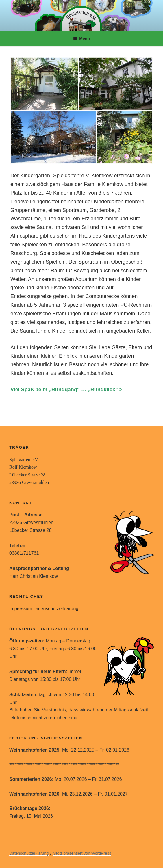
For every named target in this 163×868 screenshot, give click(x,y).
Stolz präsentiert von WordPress (82, 853)
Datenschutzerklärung (56, 609)
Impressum (21, 609)
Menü (81, 39)
